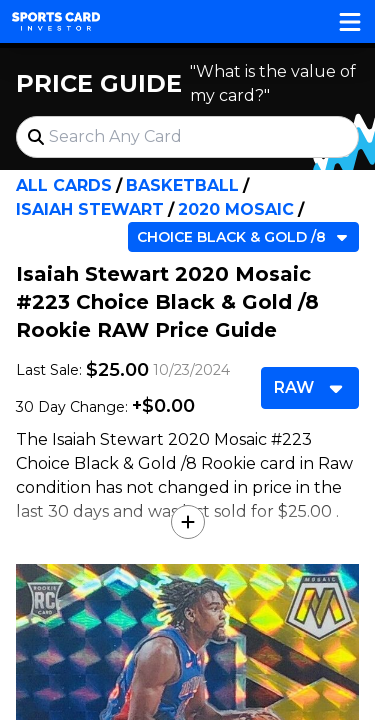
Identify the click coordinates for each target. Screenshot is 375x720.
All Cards (64, 185)
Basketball (182, 185)
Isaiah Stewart (90, 209)
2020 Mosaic (236, 209)
